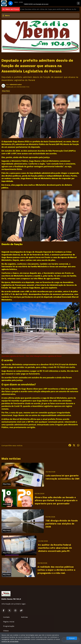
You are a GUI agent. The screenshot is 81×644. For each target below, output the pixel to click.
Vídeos (6, 631)
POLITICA (6, 91)
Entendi (72, 638)
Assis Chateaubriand (53, 141)
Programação (9, 626)
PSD (27, 141)
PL (14, 144)
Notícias (24, 617)
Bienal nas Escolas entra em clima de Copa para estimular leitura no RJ (49, 9)
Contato (6, 617)
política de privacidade (10, 641)
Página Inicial (9, 622)
